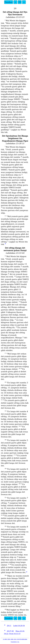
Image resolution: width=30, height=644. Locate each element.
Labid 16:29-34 (19, 626)
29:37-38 (10, 631)
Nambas (9, 2)
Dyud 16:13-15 (15, 634)
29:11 (9, 626)
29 (20, 2)
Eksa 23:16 (20, 631)
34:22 (6, 634)
